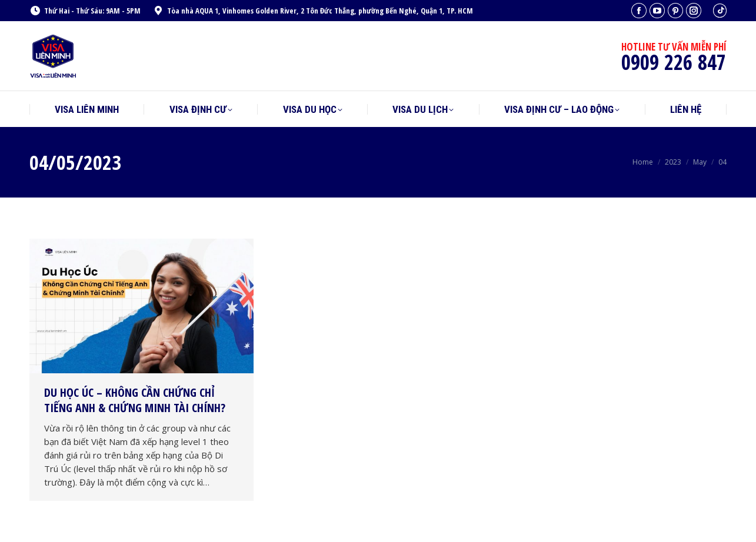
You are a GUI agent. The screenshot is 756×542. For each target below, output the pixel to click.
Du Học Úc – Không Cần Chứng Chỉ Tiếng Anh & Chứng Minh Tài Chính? (135, 400)
